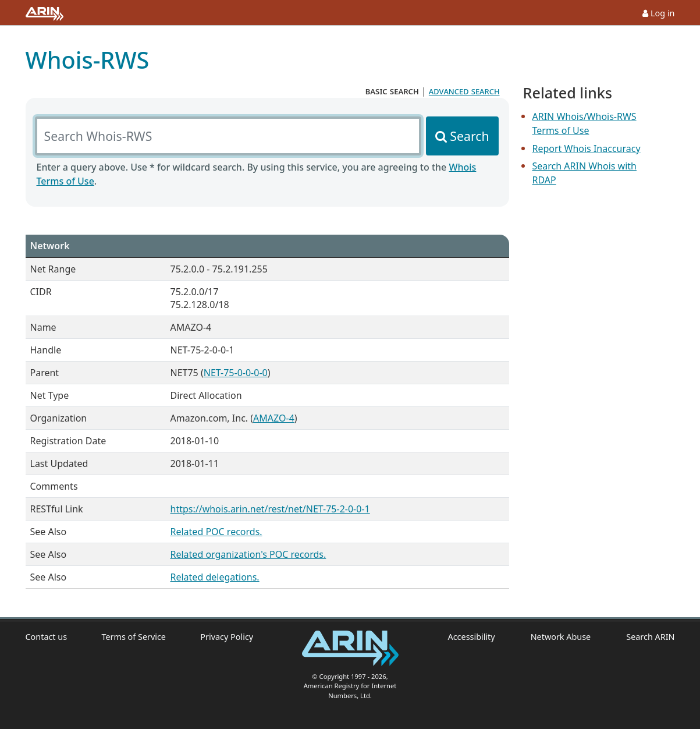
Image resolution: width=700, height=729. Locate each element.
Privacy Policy (227, 637)
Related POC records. (216, 532)
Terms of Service (134, 637)
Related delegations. (215, 577)
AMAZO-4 (274, 418)
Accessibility (472, 637)
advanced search (464, 91)
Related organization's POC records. (248, 554)
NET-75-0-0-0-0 (236, 373)
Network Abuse (561, 637)
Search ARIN (650, 637)
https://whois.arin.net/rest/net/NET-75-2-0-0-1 (270, 509)
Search (469, 136)
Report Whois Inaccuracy (587, 148)
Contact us (47, 637)
